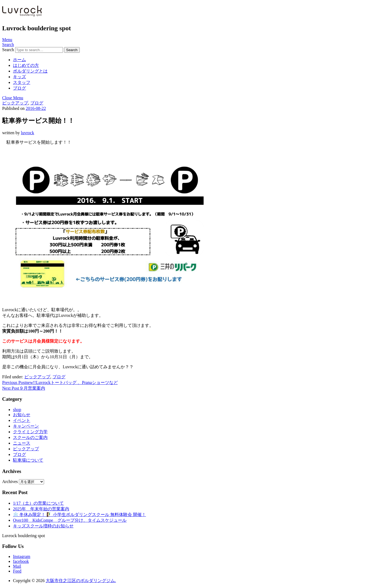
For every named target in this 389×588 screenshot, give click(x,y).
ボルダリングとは (30, 71)
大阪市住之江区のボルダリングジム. (81, 581)
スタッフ (22, 82)
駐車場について (28, 460)
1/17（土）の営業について (38, 503)
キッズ (19, 77)
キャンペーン (26, 426)
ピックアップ (15, 103)
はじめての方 (26, 65)
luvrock (27, 133)
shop (17, 410)
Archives (10, 482)
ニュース (22, 443)
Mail (17, 566)
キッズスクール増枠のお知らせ (43, 526)
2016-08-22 (36, 108)
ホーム (19, 60)
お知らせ (22, 415)
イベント (22, 420)
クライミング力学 (30, 432)
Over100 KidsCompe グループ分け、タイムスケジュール (70, 520)
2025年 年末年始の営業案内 (41, 509)
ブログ (19, 88)
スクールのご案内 (30, 437)
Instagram (22, 556)
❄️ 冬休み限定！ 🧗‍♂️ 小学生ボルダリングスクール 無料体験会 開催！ (79, 515)
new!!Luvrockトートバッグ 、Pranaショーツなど (60, 382)
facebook (21, 561)
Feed (17, 571)
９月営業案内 (24, 388)
